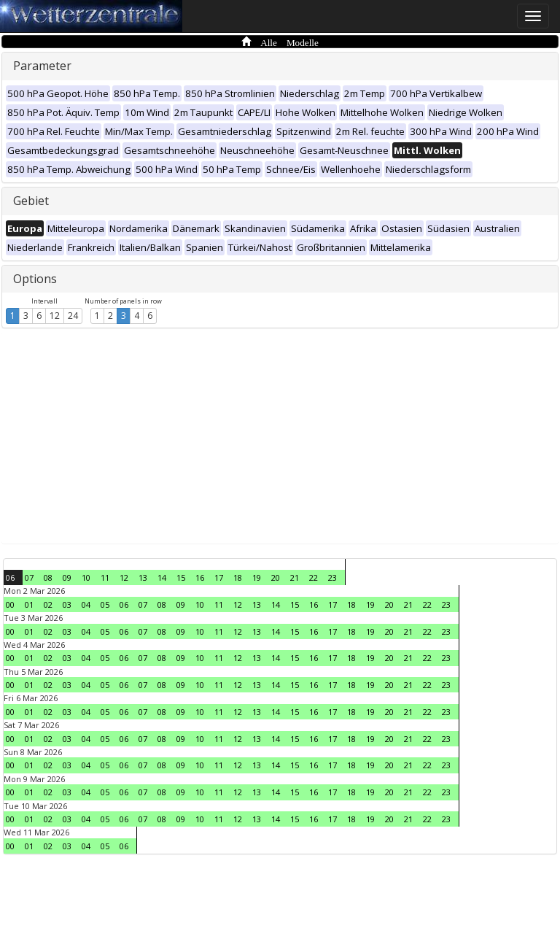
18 (238, 577)
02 (48, 604)
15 (181, 577)
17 (219, 577)
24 (73, 316)
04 (86, 604)
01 (29, 604)
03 (67, 604)
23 (332, 577)
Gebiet (31, 201)
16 (200, 577)
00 (10, 604)
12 (55, 316)
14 (162, 577)
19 (257, 577)
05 (105, 604)
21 (295, 577)
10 (86, 577)
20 (276, 577)
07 (29, 577)
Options (35, 279)
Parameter (42, 66)
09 (67, 577)
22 (314, 577)
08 (48, 577)
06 (10, 577)
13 (143, 577)
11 (105, 577)
